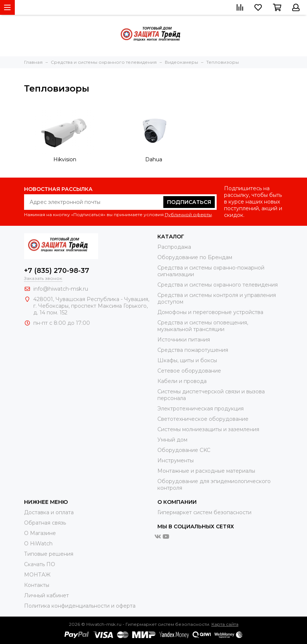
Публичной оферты (188, 214)
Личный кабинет (46, 595)
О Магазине (40, 533)
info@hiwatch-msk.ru (61, 289)
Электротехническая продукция (201, 409)
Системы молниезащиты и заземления (208, 429)
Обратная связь (45, 523)
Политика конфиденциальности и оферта (80, 606)
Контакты (37, 585)
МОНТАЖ (37, 575)
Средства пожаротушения (193, 350)
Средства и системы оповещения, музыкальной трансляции (203, 326)
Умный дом (172, 440)
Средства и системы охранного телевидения (218, 285)
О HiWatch (38, 544)
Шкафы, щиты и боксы (187, 360)
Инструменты (176, 460)
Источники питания (184, 340)
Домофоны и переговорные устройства (210, 312)
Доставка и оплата (49, 512)
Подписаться (189, 202)
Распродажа (174, 247)
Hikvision (65, 159)
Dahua (154, 159)
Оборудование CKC (184, 450)
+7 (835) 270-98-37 (57, 271)
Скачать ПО (40, 564)
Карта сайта (225, 624)
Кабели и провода (182, 381)
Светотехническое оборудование (203, 419)
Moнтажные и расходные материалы (206, 471)
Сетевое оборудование (189, 371)
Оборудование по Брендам (195, 257)
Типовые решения (49, 554)
